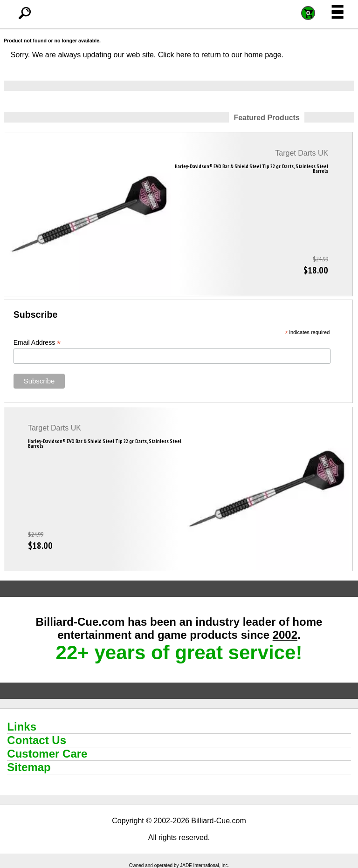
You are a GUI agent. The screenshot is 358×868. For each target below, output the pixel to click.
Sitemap (29, 767)
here (184, 55)
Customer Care (47, 754)
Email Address (37, 343)
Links (22, 727)
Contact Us (37, 740)
